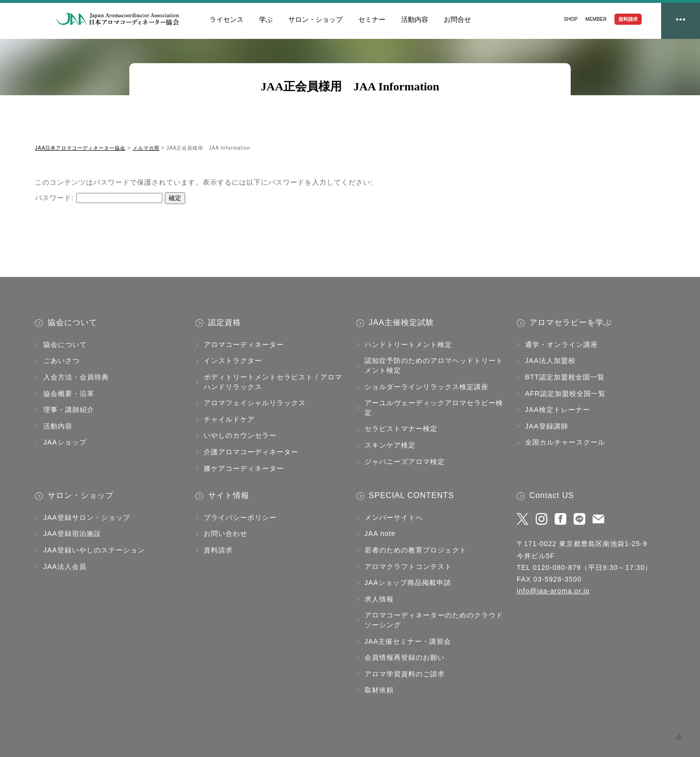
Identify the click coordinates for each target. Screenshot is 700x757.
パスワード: (99, 198)
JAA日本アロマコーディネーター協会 (118, 19)
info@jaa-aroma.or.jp (553, 591)
